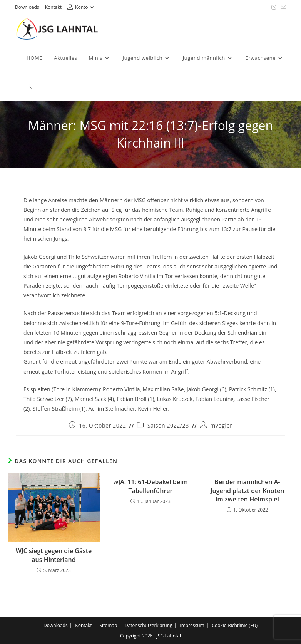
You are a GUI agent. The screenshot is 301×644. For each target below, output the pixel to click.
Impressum (192, 625)
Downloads (27, 7)
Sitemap (109, 625)
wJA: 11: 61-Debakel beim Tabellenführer (150, 486)
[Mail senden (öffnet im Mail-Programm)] (282, 7)
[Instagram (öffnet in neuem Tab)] (274, 7)
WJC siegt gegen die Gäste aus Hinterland (54, 555)
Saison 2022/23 (168, 425)
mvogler (221, 425)
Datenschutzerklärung (149, 625)
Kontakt (53, 7)
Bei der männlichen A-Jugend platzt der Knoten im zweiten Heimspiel (247, 491)
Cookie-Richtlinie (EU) (235, 625)
